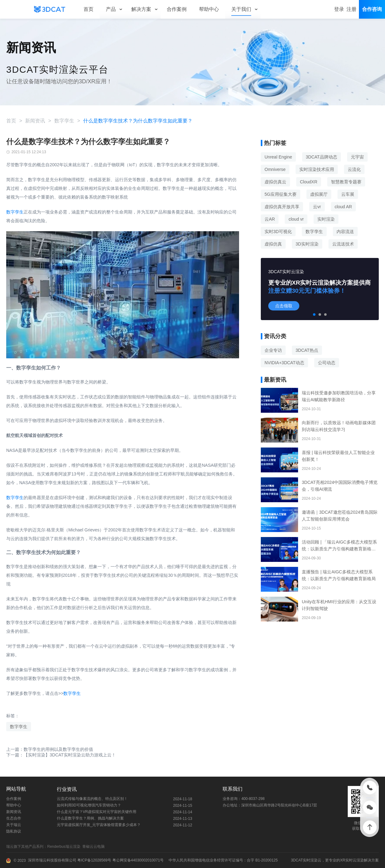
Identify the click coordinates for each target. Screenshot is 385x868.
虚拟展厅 (319, 194)
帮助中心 (14, 805)
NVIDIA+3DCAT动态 (284, 363)
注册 (351, 9)
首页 (11, 121)
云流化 (354, 169)
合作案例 (14, 799)
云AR (270, 219)
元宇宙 (357, 157)
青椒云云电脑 (95, 847)
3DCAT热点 (307, 350)
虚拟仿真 (273, 244)
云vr (317, 207)
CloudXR (309, 182)
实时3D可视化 (278, 232)
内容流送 (345, 232)
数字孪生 (64, 121)
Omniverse (275, 169)
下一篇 (61, 755)
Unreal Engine (278, 157)
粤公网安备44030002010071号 (137, 860)
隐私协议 (14, 831)
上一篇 (50, 749)
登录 (339, 9)
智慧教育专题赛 (346, 182)
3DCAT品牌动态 (322, 157)
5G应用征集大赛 (281, 194)
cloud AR (343, 207)
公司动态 (327, 363)
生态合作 (14, 818)
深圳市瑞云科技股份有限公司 (52, 860)
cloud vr (296, 219)
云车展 (348, 194)
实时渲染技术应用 (317, 169)
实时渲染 (326, 219)
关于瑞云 (14, 825)
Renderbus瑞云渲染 (65, 847)
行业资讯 (67, 789)
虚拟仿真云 (275, 182)
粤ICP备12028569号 (94, 860)
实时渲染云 (312, 860)
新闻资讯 (35, 121)
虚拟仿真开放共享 (282, 207)
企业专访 (273, 350)
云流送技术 (343, 244)
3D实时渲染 (307, 244)
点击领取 (284, 306)
